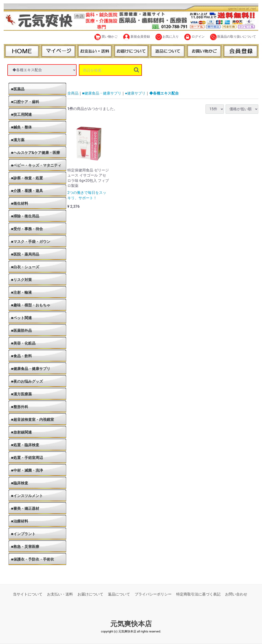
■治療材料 (20, 521)
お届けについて (90, 594)
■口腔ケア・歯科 (25, 102)
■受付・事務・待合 (27, 229)
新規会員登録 (136, 37)
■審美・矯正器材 (25, 508)
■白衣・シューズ (25, 267)
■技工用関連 (21, 114)
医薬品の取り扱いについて (233, 37)
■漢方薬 (18, 140)
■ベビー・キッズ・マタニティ (36, 165)
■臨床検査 (20, 483)
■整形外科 (20, 407)
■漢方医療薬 (21, 394)
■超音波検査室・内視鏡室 (33, 420)
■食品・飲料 (21, 356)
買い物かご (106, 37)
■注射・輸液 (21, 292)
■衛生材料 (20, 203)
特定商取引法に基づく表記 (198, 594)
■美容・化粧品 (23, 343)
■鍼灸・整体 (21, 127)
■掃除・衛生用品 (25, 216)
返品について (119, 594)
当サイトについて (28, 594)
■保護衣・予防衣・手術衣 (33, 559)
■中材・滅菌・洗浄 (27, 470)
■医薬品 (18, 89)
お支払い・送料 (60, 594)
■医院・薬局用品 (25, 254)
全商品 (73, 93)
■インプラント (23, 534)
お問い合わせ (236, 594)
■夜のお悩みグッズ (27, 381)
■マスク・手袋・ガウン (31, 242)
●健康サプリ (135, 93)
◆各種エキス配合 (164, 93)
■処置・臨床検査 (25, 445)
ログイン (194, 37)
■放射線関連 (21, 432)
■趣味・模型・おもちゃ (31, 305)
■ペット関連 (21, 318)
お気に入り (167, 37)
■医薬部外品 (21, 331)
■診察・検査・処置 (27, 178)
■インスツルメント (27, 496)
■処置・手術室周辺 (27, 458)
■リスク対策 (21, 280)
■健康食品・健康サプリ (31, 369)
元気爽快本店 (131, 624)
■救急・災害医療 (25, 547)
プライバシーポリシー (153, 594)
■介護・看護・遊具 (27, 191)
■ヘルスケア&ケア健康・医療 (36, 153)
